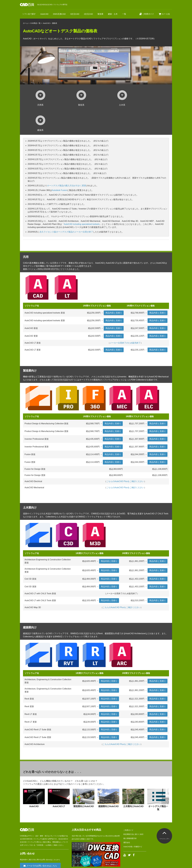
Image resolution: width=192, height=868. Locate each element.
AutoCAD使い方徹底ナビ (133, 821)
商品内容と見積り (114, 288)
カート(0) (164, 14)
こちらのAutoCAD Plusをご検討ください (125, 456)
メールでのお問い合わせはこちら (40, 841)
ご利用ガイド (147, 14)
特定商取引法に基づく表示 (133, 809)
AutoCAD (44, 14)
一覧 (124, 14)
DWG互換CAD (59, 14)
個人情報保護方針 (130, 813)
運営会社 (127, 817)
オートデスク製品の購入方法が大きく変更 (67, 160)
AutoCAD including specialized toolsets (82, 199)
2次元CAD (88, 14)
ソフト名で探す (29, 14)
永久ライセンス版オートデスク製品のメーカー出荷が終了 (66, 207)
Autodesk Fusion (59, 165)
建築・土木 (113, 14)
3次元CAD (75, 14)
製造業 (100, 14)
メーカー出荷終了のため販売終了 (125, 318)
